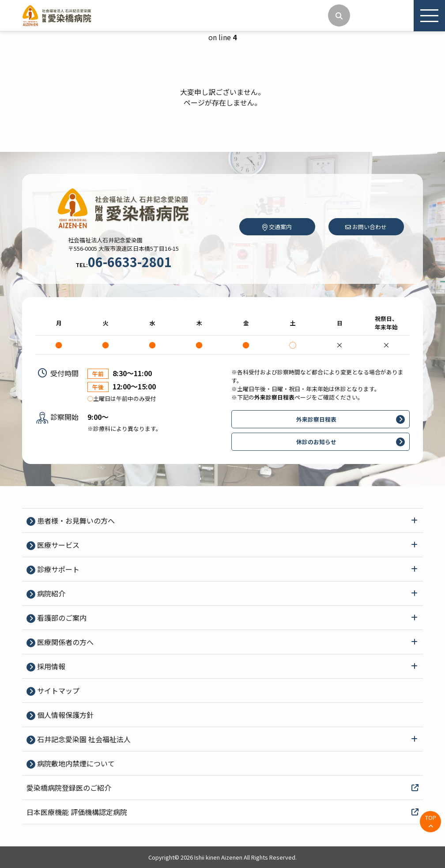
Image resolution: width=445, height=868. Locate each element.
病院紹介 (50, 593)
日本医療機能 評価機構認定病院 (222, 812)
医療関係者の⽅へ (64, 642)
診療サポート (57, 569)
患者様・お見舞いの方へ (75, 521)
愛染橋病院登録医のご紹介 (222, 788)
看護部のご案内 (61, 618)
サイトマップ (57, 691)
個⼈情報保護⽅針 (64, 715)
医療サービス (57, 545)
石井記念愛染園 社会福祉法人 (83, 739)
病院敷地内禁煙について (75, 763)
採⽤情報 (50, 666)
